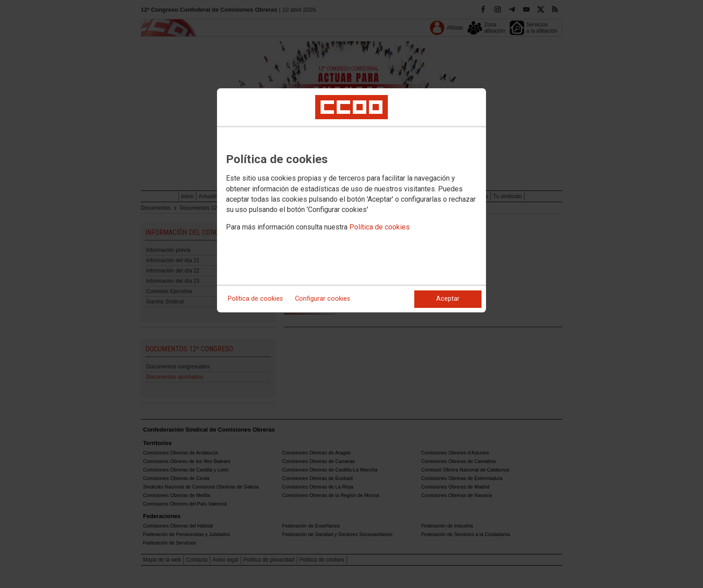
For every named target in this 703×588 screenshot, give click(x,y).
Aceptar (448, 299)
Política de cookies (380, 227)
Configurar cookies (323, 299)
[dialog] (351, 200)
